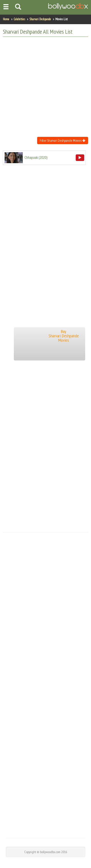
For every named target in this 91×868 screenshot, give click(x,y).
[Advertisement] (45, 86)
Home (6, 19)
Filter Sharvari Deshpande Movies (63, 140)
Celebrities (19, 19)
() (36, 157)
